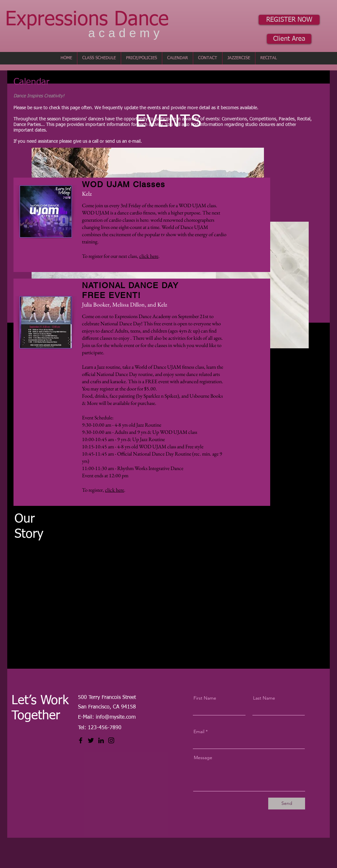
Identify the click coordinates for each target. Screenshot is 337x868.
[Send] (287, 804)
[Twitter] (91, 740)
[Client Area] (289, 39)
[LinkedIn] (101, 740)
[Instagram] (111, 740)
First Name (205, 698)
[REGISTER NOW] (289, 20)
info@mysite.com (116, 717)
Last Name (264, 698)
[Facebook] (81, 740)
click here (149, 256)
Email (199, 732)
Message (203, 757)
